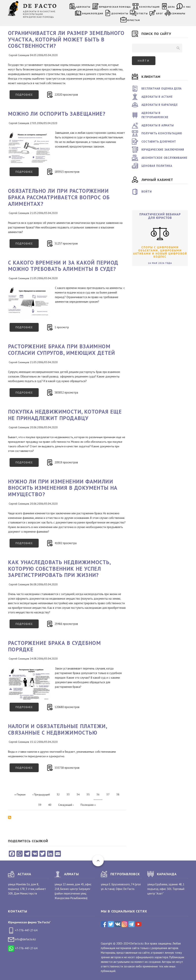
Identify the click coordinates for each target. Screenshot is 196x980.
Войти (147, 192)
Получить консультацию (162, 133)
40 (51, 805)
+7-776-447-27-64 (23, 930)
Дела (171, 7)
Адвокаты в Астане (157, 97)
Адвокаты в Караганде (160, 105)
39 (41, 805)
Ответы (142, 13)
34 (80, 794)
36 (99, 796)
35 (89, 794)
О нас (187, 7)
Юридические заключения (163, 150)
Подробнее (27, 96)
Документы (120, 13)
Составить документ (159, 142)
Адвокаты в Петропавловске (155, 115)
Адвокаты (83, 7)
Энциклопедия (92, 13)
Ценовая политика (157, 166)
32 (60, 794)
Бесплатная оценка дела (162, 88)
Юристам (133, 20)
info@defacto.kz (22, 939)
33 (70, 794)
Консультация (149, 7)
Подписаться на (10, 817)
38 (119, 794)
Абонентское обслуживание (164, 158)
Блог (160, 13)
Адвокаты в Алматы (158, 125)
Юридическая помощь (115, 7)
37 (109, 794)
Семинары (178, 13)
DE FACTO (40, 5)
